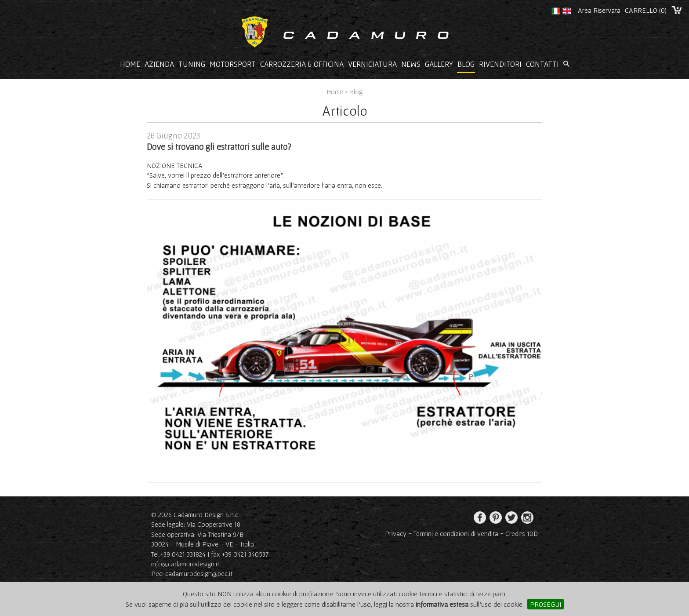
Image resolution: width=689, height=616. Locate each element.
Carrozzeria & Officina (302, 64)
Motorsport (233, 64)
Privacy (396, 533)
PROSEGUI (546, 604)
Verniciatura (372, 64)
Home (130, 64)
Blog (466, 64)
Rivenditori (500, 64)
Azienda (159, 64)
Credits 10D (522, 533)
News (411, 64)
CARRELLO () (646, 10)
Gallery (439, 64)
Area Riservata (599, 10)
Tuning (192, 64)
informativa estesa (442, 604)
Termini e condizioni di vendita (456, 533)
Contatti (542, 64)
